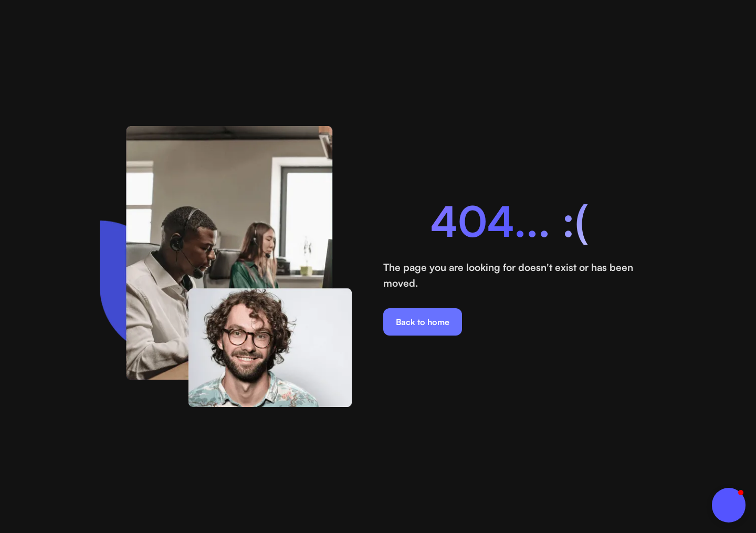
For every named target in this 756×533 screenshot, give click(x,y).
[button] (729, 505)
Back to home (423, 322)
